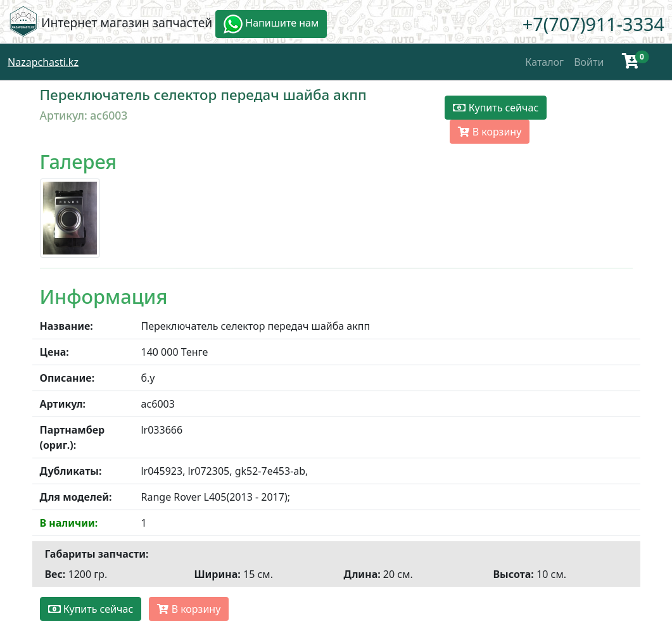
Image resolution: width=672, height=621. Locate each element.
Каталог (544, 62)
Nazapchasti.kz (43, 62)
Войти (589, 62)
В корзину (490, 132)
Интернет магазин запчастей (127, 22)
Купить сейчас (496, 108)
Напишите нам (271, 24)
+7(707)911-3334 (593, 24)
